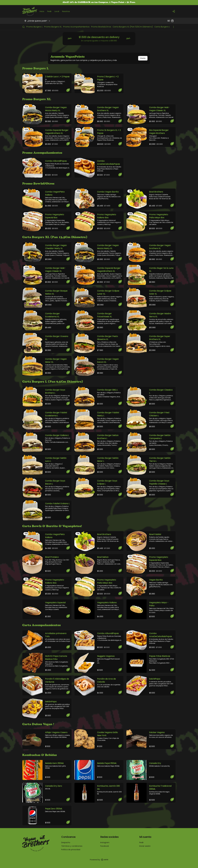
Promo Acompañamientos (76, 27)
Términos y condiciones (72, 846)
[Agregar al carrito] (68, 90)
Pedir (49, 11)
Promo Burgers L (34, 27)
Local (57, 11)
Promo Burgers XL (53, 27)
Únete (143, 58)
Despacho (66, 842)
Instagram (105, 842)
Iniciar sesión (145, 846)
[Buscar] (23, 27)
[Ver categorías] (174, 27)
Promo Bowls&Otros (101, 27)
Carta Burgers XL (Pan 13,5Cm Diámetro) (133, 27)
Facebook (105, 846)
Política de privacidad (71, 850)
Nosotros (66, 11)
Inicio (42, 11)
